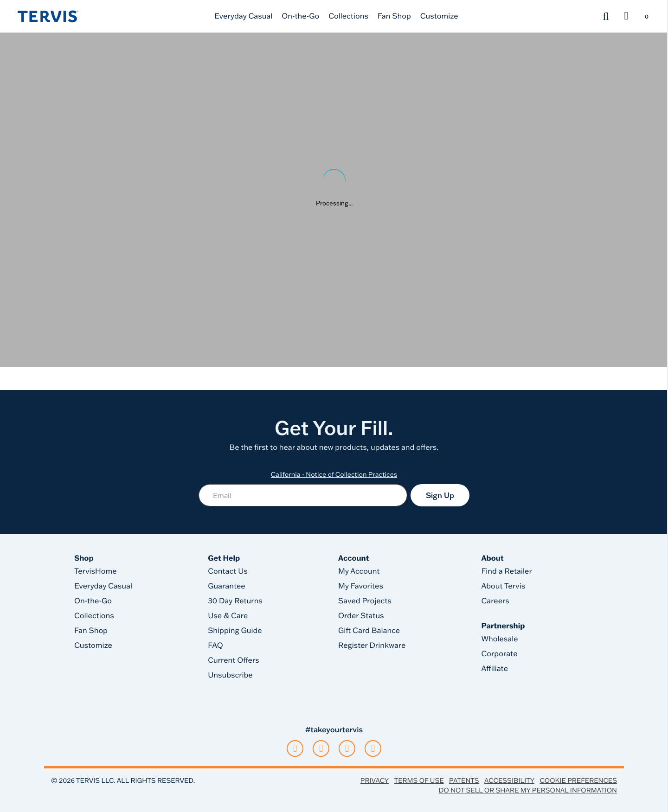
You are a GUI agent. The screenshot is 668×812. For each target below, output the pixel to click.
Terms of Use (419, 780)
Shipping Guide (235, 631)
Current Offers (233, 660)
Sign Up (440, 495)
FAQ (215, 646)
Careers (495, 601)
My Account (359, 571)
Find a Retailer (506, 571)
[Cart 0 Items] (646, 17)
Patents (464, 780)
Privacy (375, 780)
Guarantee (227, 586)
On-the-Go (300, 16)
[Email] (303, 495)
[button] (626, 16)
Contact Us (228, 571)
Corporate (499, 654)
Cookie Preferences (578, 780)
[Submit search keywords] (606, 16)
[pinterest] (373, 748)
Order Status (361, 616)
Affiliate (495, 669)
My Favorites (361, 586)
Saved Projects (365, 601)
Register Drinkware (372, 646)
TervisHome (96, 571)
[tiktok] (295, 748)
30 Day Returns (235, 601)
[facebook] (347, 748)
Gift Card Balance (369, 631)
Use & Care (228, 616)
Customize (439, 16)
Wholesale (499, 639)
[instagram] (321, 748)
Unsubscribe (230, 675)
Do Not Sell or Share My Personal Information (528, 790)
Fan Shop (394, 16)
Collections (348, 16)
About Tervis (503, 586)
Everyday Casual (243, 16)
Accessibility (509, 780)
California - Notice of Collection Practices (334, 474)
